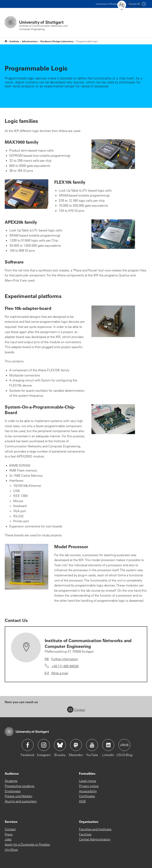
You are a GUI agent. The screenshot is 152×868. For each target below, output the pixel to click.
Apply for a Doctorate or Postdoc (27, 844)
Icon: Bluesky (60, 745)
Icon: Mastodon (76, 745)
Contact (76, 710)
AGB (82, 801)
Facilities (85, 834)
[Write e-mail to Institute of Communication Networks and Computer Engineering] (56, 673)
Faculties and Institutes (95, 829)
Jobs (8, 839)
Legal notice (88, 781)
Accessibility (88, 791)
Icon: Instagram (44, 745)
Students (11, 781)
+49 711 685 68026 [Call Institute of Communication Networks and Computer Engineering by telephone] (65, 666)
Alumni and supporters (21, 801)
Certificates (87, 796)
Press (9, 834)
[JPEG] (113, 154)
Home (6, 41)
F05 (134, 4)
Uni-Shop (11, 850)
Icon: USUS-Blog (124, 745)
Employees (13, 791)
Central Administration (95, 839)
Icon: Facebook (28, 745)
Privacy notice (89, 786)
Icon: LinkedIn (108, 745)
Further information (65, 659)
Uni (108, 4)
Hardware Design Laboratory (57, 41)
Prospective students (20, 786)
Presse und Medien (19, 796)
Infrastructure (30, 41)
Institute (14, 41)
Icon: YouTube (92, 745)
